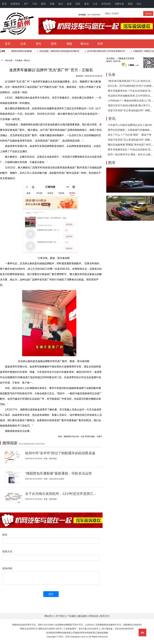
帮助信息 (94, 616)
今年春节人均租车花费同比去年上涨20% (130, 125)
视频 (69, 44)
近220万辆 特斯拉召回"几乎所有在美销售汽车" (107, 51)
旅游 (69, 4)
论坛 (139, 4)
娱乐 (61, 4)
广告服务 (72, 616)
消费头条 (119, 4)
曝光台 (85, 44)
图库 (43, 4)
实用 (100, 44)
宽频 (52, 4)
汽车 (35, 4)
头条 (23, 44)
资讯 (38, 44)
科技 (78, 4)
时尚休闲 (106, 4)
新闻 (130, 4)
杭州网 (49, 633)
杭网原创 (15, 4)
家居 (87, 4)
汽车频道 (18, 60)
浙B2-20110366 (46, 625)
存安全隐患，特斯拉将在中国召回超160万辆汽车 (61, 51)
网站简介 (49, 616)
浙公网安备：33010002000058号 (118, 629)
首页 (4, 4)
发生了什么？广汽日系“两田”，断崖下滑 (130, 135)
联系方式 (105, 616)
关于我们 (61, 616)
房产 (26, 4)
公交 (95, 4)
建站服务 (83, 616)
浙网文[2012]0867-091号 (50, 629)
